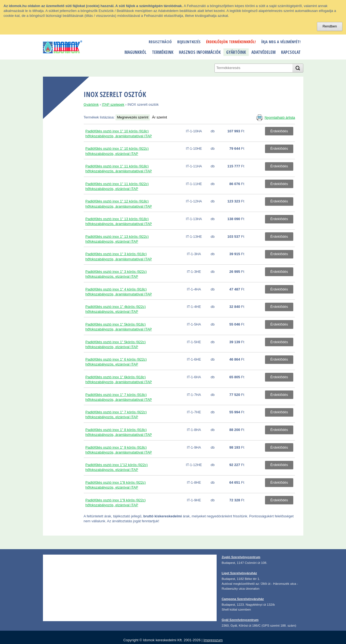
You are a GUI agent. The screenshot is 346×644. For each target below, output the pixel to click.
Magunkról (135, 52)
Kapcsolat (291, 52)
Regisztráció (160, 42)
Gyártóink (236, 52)
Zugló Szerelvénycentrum (241, 557)
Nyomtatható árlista (280, 118)
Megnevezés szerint (133, 117)
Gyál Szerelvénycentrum (240, 620)
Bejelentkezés (189, 42)
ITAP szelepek (113, 104)
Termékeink (163, 52)
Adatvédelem (264, 52)
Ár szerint (159, 117)
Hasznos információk (200, 52)
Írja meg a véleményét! (281, 42)
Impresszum (213, 640)
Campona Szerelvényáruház (243, 599)
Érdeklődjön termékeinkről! (231, 42)
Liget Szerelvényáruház (239, 573)
